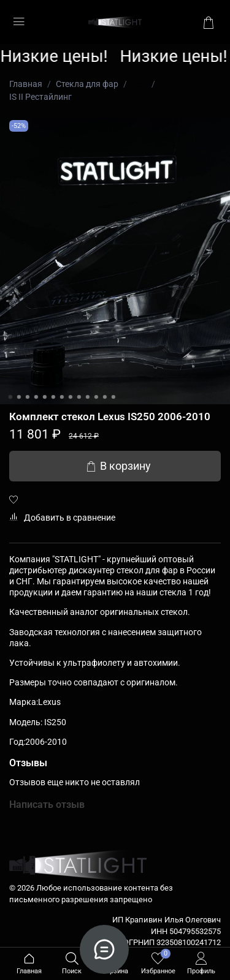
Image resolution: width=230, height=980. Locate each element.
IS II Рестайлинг (40, 97)
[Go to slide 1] (10, 397)
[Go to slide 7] (61, 397)
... (139, 84)
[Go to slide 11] (96, 397)
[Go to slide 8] (70, 397)
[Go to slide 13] (113, 397)
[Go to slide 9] (79, 397)
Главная (26, 84)
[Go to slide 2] (18, 397)
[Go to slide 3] (27, 397)
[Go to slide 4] (36, 397)
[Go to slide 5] (44, 397)
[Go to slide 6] (53, 397)
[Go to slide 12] (104, 397)
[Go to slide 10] (87, 397)
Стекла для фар (87, 84)
